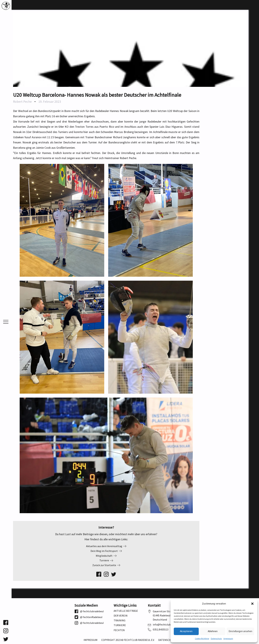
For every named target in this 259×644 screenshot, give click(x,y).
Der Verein (121, 616)
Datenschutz (216, 638)
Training (120, 620)
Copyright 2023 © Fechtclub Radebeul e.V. (128, 640)
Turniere (120, 625)
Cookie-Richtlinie (202, 638)
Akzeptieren (186, 631)
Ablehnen (213, 631)
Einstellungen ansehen (240, 631)
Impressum (228, 638)
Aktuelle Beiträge (126, 611)
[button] (252, 604)
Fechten (119, 630)
